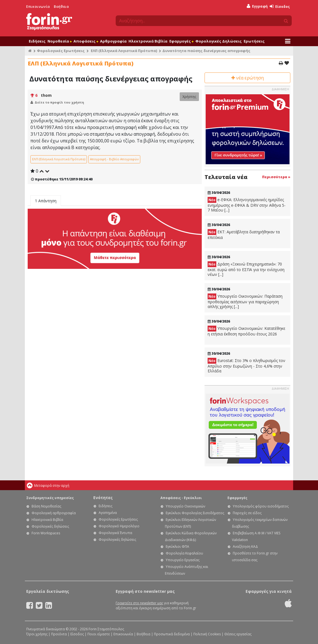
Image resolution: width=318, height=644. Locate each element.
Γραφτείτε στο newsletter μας (139, 603)
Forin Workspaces (46, 533)
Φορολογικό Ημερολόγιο (119, 526)
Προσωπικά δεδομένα (172, 634)
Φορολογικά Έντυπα (115, 533)
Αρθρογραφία (113, 41)
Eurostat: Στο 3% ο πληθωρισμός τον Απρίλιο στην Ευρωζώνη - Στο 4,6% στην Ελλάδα (246, 366)
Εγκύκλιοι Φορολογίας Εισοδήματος (195, 513)
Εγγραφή (257, 6)
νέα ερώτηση (248, 78)
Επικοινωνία (38, 7)
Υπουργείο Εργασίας (183, 560)
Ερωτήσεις (254, 41)
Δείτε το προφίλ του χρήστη (59, 102)
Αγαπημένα (108, 513)
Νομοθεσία (60, 41)
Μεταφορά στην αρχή (52, 486)
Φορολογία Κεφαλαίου (184, 553)
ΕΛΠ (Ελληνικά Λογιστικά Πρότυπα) (124, 51)
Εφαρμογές (181, 41)
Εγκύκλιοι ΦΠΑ (177, 547)
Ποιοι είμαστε (99, 634)
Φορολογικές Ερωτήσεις (61, 51)
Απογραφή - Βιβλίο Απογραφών (114, 159)
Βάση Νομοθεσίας (46, 506)
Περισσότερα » (276, 177)
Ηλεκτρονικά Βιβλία (148, 41)
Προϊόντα (59, 634)
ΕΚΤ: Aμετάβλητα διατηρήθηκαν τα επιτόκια (244, 235)
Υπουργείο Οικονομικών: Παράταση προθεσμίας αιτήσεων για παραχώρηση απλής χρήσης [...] (245, 301)
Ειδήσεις (37, 41)
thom (46, 95)
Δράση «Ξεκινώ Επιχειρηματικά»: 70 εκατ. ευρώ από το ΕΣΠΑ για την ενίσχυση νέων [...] (246, 269)
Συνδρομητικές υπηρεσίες (50, 498)
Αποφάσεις (86, 41)
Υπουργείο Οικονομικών (185, 506)
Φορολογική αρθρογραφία (54, 513)
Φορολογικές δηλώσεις (50, 526)
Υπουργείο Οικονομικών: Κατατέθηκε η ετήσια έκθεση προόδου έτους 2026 (246, 331)
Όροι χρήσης (37, 634)
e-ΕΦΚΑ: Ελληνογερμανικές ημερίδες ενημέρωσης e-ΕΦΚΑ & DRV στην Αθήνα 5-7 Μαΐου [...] (247, 205)
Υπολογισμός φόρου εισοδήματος (261, 506)
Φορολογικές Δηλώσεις (219, 41)
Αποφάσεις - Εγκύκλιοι (181, 498)
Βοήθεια (61, 7)
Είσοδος (280, 7)
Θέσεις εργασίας (238, 634)
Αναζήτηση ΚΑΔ (245, 547)
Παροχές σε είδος (247, 513)
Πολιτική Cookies (207, 634)
